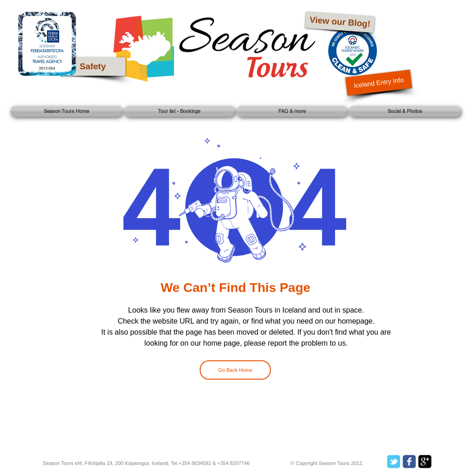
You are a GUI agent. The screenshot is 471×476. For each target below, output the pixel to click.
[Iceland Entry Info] (379, 83)
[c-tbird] (394, 462)
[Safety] (93, 67)
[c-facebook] (409, 462)
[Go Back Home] (235, 370)
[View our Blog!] (340, 22)
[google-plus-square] (425, 462)
